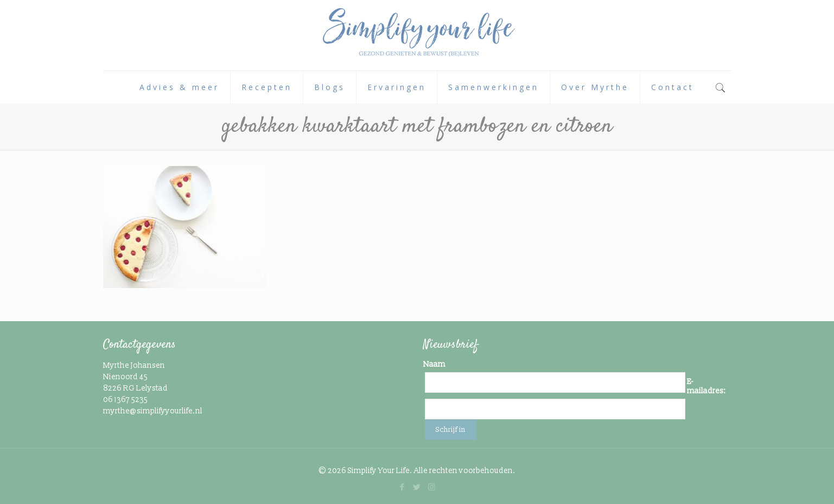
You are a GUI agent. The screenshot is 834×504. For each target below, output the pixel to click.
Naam (434, 364)
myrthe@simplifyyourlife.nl (153, 411)
